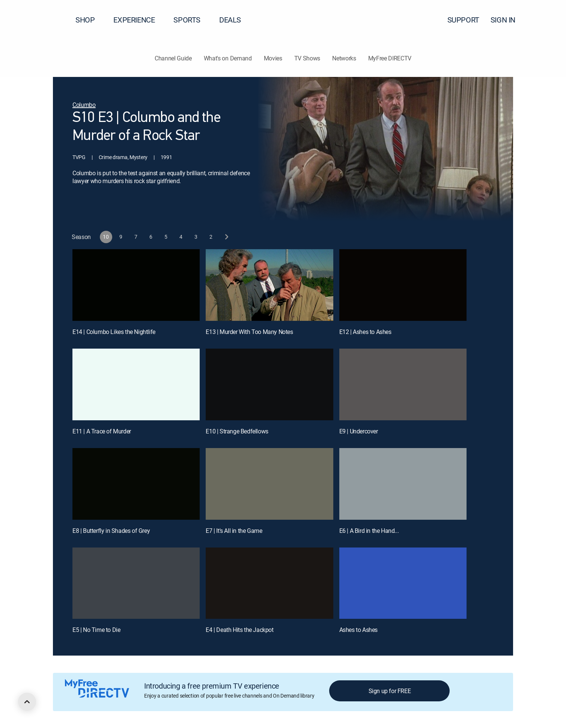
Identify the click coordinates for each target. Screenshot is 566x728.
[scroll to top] (27, 702)
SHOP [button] (90, 20)
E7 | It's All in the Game (234, 531)
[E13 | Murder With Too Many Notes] (269, 285)
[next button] (226, 237)
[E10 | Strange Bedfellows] (269, 384)
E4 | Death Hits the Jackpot (239, 630)
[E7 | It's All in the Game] (269, 484)
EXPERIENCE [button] (138, 20)
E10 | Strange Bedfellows (237, 431)
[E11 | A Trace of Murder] (136, 384)
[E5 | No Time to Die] (136, 583)
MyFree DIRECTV (390, 58)
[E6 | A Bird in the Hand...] (403, 484)
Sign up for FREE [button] (390, 691)
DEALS (230, 20)
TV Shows (307, 58)
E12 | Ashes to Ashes (365, 332)
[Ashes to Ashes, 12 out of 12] (403, 583)
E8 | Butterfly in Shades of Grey (111, 531)
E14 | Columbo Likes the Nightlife (114, 332)
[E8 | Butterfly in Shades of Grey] (136, 484)
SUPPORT (463, 20)
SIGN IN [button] (507, 20)
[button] (547, 20)
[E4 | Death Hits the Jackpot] (269, 583)
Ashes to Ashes (358, 630)
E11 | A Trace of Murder (102, 431)
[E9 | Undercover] (403, 384)
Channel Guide (173, 58)
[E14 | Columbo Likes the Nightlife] (136, 285)
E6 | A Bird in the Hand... (369, 531)
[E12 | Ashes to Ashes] (403, 285)
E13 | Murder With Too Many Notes (249, 332)
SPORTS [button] (191, 20)
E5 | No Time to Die (96, 630)
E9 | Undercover (359, 431)
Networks (344, 58)
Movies (273, 58)
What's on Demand (228, 58)
